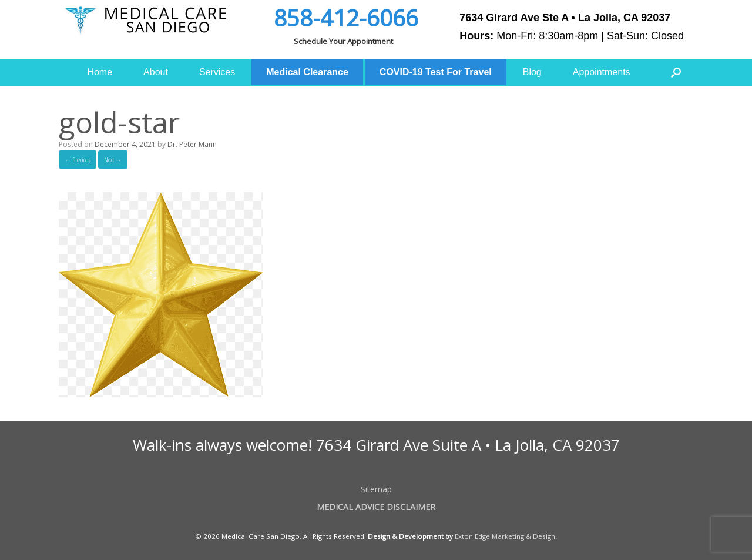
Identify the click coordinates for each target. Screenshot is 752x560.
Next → (113, 160)
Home (100, 72)
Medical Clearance (307, 72)
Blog (532, 72)
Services (217, 72)
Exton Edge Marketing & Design (505, 536)
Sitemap (376, 489)
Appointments (602, 72)
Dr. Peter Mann (192, 144)
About (156, 72)
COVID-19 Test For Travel (436, 72)
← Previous (78, 160)
